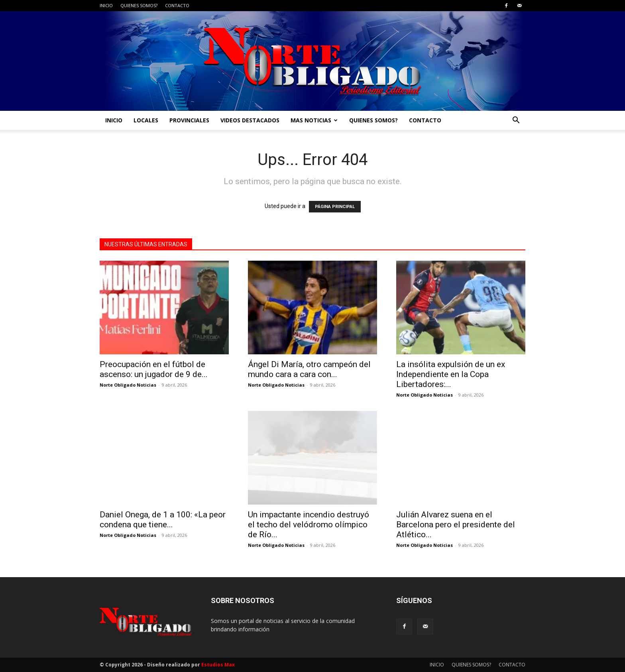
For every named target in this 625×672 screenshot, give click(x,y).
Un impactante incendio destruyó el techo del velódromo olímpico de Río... (309, 525)
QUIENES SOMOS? (139, 5)
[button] (516, 121)
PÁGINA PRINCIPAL (335, 207)
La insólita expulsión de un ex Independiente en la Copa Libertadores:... (451, 374)
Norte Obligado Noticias (128, 385)
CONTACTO (177, 5)
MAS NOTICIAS (314, 120)
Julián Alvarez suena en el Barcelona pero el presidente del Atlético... (456, 525)
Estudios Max (218, 665)
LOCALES (146, 120)
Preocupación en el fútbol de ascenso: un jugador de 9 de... (154, 369)
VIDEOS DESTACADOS (250, 120)
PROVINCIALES (189, 120)
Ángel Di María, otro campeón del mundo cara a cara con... (309, 369)
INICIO (106, 5)
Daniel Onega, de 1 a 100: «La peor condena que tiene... (163, 520)
